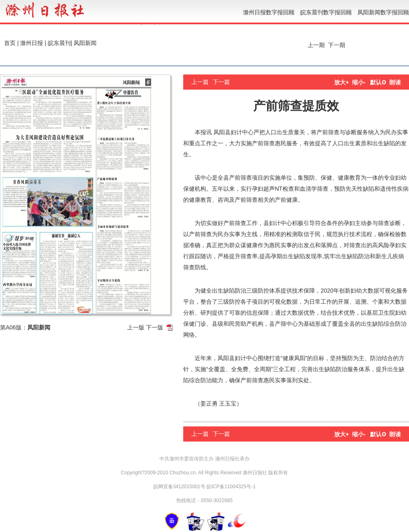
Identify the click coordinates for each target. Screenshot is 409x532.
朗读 (395, 82)
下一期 (337, 45)
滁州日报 (31, 43)
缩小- (359, 82)
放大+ (342, 82)
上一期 (315, 45)
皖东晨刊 (59, 43)
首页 (10, 43)
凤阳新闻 (85, 43)
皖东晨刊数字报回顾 (326, 12)
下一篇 (221, 82)
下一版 (155, 327)
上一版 (136, 327)
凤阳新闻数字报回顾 (383, 12)
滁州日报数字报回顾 (269, 12)
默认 (378, 82)
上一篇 (200, 82)
